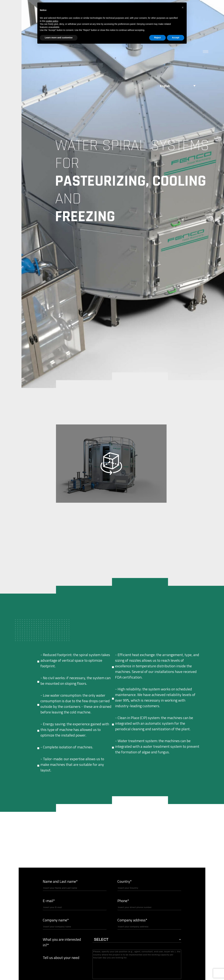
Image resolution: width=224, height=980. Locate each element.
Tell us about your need (61, 958)
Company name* (75, 923)
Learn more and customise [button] (59, 38)
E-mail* (75, 904)
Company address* (149, 923)
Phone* (149, 904)
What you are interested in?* (62, 942)
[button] (183, 7)
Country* (149, 885)
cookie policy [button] (52, 21)
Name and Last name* (75, 885)
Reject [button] (157, 38)
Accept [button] (176, 38)
